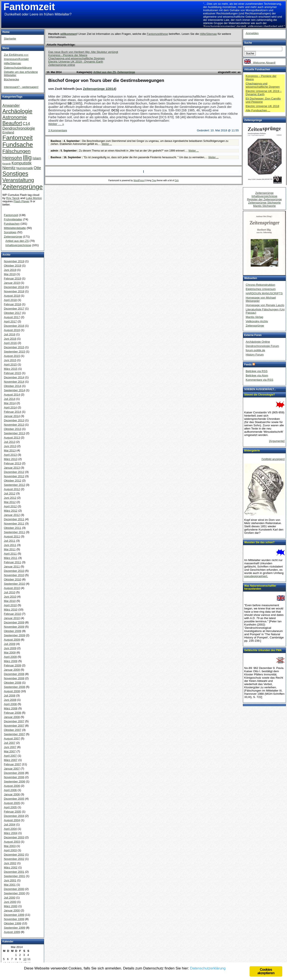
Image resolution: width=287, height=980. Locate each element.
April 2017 (10, 321)
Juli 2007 (10, 743)
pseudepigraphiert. (256, 576)
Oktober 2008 (13, 683)
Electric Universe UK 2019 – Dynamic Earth (264, 93)
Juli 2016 (10, 334)
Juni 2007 (10, 747)
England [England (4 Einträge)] (8, 132)
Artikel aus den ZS (105, 72)
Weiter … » (56, 124)
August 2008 (12, 691)
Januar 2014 (12, 416)
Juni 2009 (10, 648)
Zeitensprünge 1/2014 (99, 89)
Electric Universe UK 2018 (262, 106)
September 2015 (15, 352)
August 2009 (12, 640)
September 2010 (15, 584)
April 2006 (10, 790)
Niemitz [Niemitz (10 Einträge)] (9, 168)
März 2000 (11, 906)
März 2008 (11, 708)
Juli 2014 (10, 399)
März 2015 (11, 369)
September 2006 (15, 781)
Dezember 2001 (14, 872)
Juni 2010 (10, 597)
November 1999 (14, 919)
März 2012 (11, 511)
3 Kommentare (58, 130)
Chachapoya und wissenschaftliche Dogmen (76, 58)
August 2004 (12, 820)
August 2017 (12, 317)
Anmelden (252, 33)
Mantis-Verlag (255, 317)
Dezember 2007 (14, 721)
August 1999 (12, 932)
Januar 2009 (12, 670)
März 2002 (11, 867)
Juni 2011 (10, 545)
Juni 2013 (10, 446)
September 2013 (15, 433)
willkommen (68, 34)
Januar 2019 (12, 283)
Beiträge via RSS (257, 371)
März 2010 (11, 610)
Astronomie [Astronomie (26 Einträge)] (15, 117)
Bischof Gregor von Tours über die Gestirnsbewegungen (106, 80)
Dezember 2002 (14, 855)
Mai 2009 (10, 653)
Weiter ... (107, 144)
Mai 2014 (10, 403)
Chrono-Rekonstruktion (260, 285)
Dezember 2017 (14, 309)
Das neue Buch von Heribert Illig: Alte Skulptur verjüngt (83, 52)
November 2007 (14, 726)
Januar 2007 (12, 769)
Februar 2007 (12, 764)
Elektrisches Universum (261, 289)
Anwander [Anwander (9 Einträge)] (11, 106)
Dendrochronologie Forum (262, 346)
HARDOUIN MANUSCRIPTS (264, 293)
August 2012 (12, 489)
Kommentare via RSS (259, 380)
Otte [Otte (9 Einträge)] (37, 168)
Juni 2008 (10, 700)
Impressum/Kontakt (16, 59)
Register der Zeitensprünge (264, 199)
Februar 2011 (12, 562)
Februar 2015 (12, 373)
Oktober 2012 (13, 481)
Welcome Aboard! (260, 63)
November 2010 (14, 575)
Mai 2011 (10, 549)
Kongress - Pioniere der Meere (68, 55)
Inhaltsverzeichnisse (18, 245)
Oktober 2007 (13, 730)
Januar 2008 (12, 717)
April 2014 (10, 407)
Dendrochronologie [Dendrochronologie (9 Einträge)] (19, 128)
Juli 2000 (10, 898)
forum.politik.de (255, 350)
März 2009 (11, 661)
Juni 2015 (10, 360)
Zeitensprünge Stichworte (264, 203)
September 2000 (15, 893)
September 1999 (15, 928)
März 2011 (11, 558)
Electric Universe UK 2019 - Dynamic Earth (76, 62)
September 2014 (15, 390)
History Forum (255, 355)
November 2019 (14, 261)
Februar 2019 (12, 278)
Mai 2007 (10, 751)
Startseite (10, 39)
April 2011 (10, 554)
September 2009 (15, 635)
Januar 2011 (12, 567)
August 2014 (12, 395)
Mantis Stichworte (264, 206)
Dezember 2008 (14, 674)
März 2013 (11, 459)
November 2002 (14, 859)
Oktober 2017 (13, 313)
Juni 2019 (10, 270)
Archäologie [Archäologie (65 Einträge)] (17, 111)
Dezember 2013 (14, 420)
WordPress (139, 180)
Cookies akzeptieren (266, 972)
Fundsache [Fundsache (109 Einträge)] (18, 145)
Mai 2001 (10, 885)
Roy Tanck (13, 198)
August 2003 (12, 842)
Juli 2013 (10, 442)
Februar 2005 (12, 812)
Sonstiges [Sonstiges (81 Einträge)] (15, 174)
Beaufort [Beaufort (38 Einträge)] (12, 123)
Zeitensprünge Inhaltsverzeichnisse (264, 195)
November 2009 (14, 627)
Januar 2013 (12, 468)
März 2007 (11, 760)
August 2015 (12, 356)
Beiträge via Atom (257, 375)
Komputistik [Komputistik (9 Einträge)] (22, 163)
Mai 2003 (10, 846)
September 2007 (15, 734)
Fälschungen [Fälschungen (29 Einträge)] (16, 151)
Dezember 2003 (14, 837)
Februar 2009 (12, 665)
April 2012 (10, 506)
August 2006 (12, 786)
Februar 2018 (12, 304)
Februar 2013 (12, 463)
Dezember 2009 (14, 622)
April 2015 (10, 364)
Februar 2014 (12, 412)
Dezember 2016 (14, 326)
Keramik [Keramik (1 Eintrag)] (7, 164)
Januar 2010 (12, 618)
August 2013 (12, 438)
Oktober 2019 (13, 266)
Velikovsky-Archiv (257, 321)
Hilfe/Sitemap (208, 34)
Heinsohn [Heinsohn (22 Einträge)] (12, 158)
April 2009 (10, 657)
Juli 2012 (10, 493)
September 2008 (15, 687)
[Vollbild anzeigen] (273, 459)
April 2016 (10, 343)
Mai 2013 (10, 450)
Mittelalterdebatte (15, 228)
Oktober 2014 (13, 386)
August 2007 (12, 738)
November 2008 (14, 678)
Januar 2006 (12, 794)
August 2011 (12, 536)
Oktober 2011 (13, 528)
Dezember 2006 (14, 773)
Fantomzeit (29, 7)
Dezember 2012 (14, 472)
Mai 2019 (10, 274)
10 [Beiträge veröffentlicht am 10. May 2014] (25, 959)
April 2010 (10, 605)
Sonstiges (10, 232)
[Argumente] (277, 441)
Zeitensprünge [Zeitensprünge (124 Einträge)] (23, 187)
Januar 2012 (12, 515)
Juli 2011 (10, 541)
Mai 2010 (10, 601)
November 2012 (14, 476)
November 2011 (14, 524)
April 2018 (10, 300)
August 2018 (12, 296)
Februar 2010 (12, 614)
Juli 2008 (10, 696)
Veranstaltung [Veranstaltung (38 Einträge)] (18, 180)
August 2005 (12, 803)
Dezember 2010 (14, 571)
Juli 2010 (10, 592)
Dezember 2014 (14, 377)
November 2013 (14, 425)
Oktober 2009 (13, 631)
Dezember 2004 (14, 816)
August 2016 (12, 330)
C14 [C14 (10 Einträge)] (26, 123)
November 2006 (14, 777)
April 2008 (10, 704)
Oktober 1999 (13, 923)
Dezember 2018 (14, 287)
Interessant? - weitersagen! (21, 87)
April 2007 (10, 756)
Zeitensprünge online (62, 65)
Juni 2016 (10, 339)
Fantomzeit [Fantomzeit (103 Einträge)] (18, 138)
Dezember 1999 (14, 915)
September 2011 (15, 532)
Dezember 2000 (14, 889)
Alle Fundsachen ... (258, 110)
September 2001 (15, 876)
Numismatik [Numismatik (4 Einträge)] (25, 168)
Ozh (177, 180)
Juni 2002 (10, 863)
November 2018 (14, 291)
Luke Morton (34, 198)
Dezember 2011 (14, 519)
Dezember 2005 (14, 799)
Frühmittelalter (13, 219)
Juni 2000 (10, 902)
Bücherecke (11, 79)
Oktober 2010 (13, 579)
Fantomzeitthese (157, 34)
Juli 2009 (10, 644)
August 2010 (12, 588)
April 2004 (10, 829)
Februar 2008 (12, 713)
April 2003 (10, 850)
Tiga (154, 180)
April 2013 (10, 455)
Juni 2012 (10, 498)
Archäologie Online (258, 342)
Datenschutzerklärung (18, 68)
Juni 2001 (10, 880)
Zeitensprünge (126, 72)
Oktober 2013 (13, 429)
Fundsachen (12, 224)
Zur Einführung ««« (16, 55)
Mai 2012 (10, 502)
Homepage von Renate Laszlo (265, 305)
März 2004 (11, 833)
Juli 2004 (10, 824)
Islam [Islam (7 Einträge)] (37, 158)
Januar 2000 (12, 910)
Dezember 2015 (14, 347)
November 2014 (14, 382)
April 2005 (10, 807)
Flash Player (22, 201)
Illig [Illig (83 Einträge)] (27, 157)
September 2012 (15, 485)
